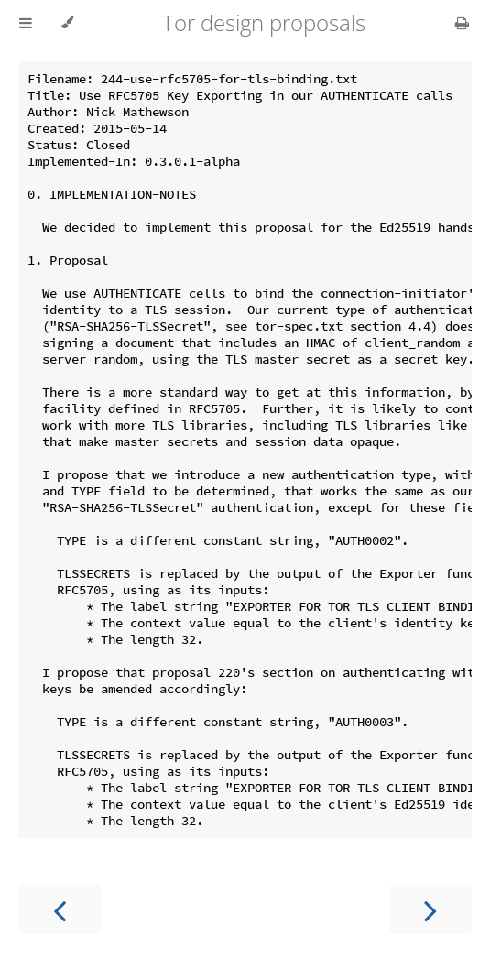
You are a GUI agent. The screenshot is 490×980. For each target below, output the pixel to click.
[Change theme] (67, 23)
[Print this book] (462, 23)
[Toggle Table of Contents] (26, 23)
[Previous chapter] (60, 909)
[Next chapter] (430, 909)
